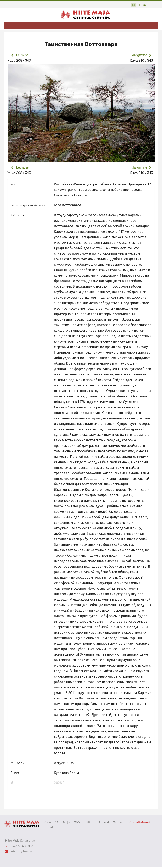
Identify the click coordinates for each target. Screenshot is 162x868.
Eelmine (22, 55)
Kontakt (49, 827)
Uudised (103, 823)
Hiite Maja (63, 823)
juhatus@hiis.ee (21, 852)
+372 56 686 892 (22, 846)
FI (139, 5)
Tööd (78, 823)
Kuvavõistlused (139, 823)
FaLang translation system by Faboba (22, 803)
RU (144, 5)
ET (134, 5)
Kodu (47, 823)
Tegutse (119, 823)
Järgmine (140, 55)
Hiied (90, 823)
